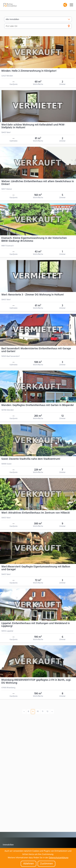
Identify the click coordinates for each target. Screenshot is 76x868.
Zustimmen (46, 864)
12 (47, 711)
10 (38, 711)
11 (43, 711)
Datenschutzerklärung (59, 858)
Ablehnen (28, 864)
